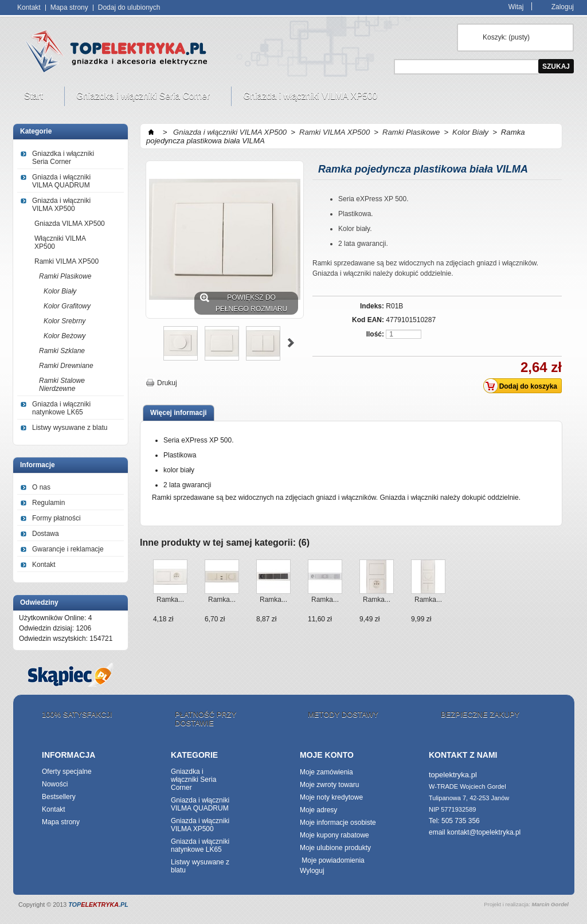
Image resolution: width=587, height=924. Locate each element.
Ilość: (375, 334)
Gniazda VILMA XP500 (70, 224)
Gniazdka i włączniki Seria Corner (144, 99)
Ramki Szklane (62, 351)
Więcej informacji (179, 413)
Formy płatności (56, 518)
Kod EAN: (368, 320)
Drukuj (167, 383)
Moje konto (327, 755)
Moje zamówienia (326, 772)
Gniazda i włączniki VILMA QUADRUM (61, 181)
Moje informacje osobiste (338, 823)
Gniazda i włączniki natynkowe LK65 (61, 408)
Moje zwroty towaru (329, 785)
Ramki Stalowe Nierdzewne (62, 385)
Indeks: (372, 306)
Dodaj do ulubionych (129, 7)
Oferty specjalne (67, 772)
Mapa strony (69, 7)
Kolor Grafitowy (67, 306)
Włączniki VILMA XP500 (60, 242)
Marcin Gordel (550, 904)
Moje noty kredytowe (331, 797)
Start (35, 99)
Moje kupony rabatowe (334, 835)
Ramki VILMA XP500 (66, 261)
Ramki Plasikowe (65, 276)
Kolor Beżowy (64, 336)
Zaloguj (563, 7)
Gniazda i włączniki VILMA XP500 (312, 99)
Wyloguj (312, 871)
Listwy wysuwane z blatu (70, 428)
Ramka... (170, 600)
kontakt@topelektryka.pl (484, 832)
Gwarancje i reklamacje (68, 549)
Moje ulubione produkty (335, 848)
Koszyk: (506, 37)
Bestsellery (59, 797)
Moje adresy (318, 810)
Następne (291, 343)
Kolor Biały (60, 291)
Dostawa (46, 534)
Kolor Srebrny (64, 321)
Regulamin (48, 503)
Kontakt (29, 7)
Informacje (38, 465)
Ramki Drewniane (66, 366)
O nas (41, 487)
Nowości (55, 784)
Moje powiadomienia (332, 860)
